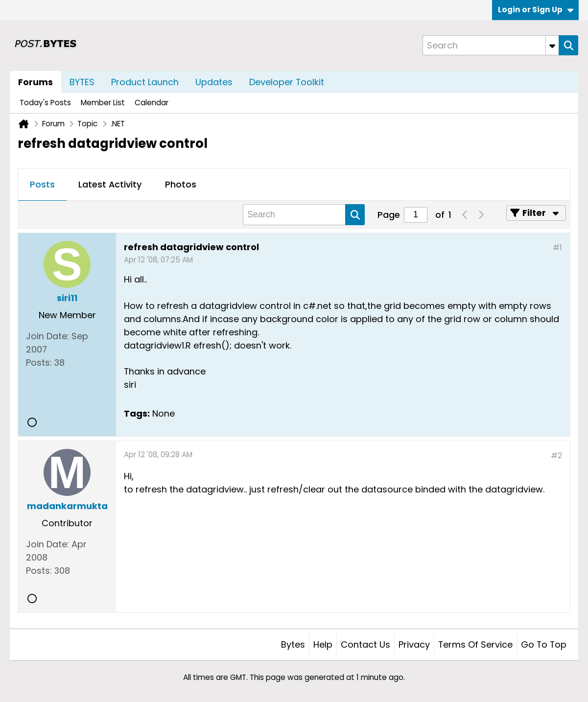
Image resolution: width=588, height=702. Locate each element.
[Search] (491, 45)
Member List (103, 103)
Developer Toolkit (287, 82)
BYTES (82, 82)
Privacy (414, 644)
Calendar (152, 103)
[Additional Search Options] (552, 45)
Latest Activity (110, 184)
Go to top (544, 644)
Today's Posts (45, 103)
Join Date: (47, 336)
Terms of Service (475, 644)
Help (323, 644)
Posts (42, 184)
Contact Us (365, 644)
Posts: (39, 363)
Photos (181, 184)
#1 (557, 247)
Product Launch (145, 82)
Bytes (293, 644)
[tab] (42, 185)
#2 (556, 456)
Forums (35, 82)
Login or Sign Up (536, 10)
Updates (214, 82)
